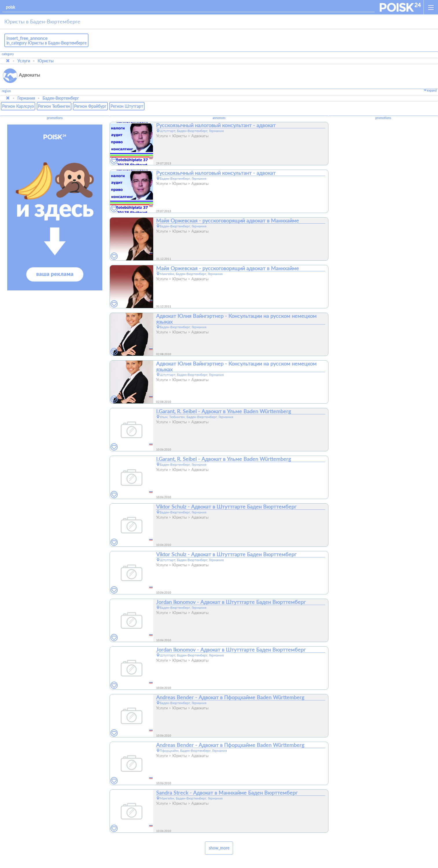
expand (430, 90)
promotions (55, 118)
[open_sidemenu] (431, 7)
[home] (400, 7)
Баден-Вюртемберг (61, 98)
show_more (219, 848)
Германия (26, 98)
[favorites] (114, 161)
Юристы (46, 61)
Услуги (24, 61)
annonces (219, 118)
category (8, 54)
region (6, 91)
